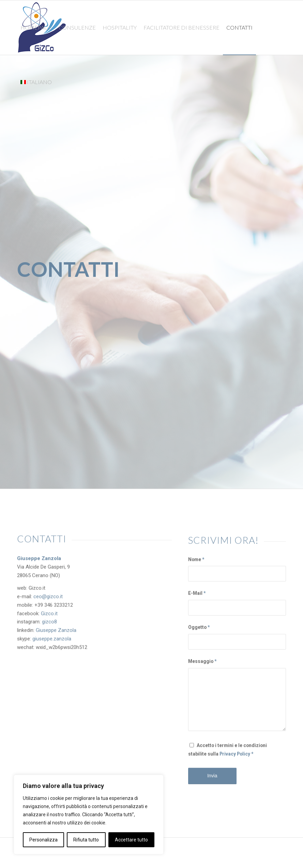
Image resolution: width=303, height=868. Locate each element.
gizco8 (49, 623)
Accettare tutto (131, 840)
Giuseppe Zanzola (56, 632)
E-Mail (197, 599)
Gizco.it (49, 615)
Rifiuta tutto (86, 840)
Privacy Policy (235, 760)
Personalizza (43, 840)
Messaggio (202, 667)
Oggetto (199, 633)
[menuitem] (36, 28)
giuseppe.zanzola (52, 640)
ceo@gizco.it (48, 598)
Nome (196, 565)
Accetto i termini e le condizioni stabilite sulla (228, 755)
